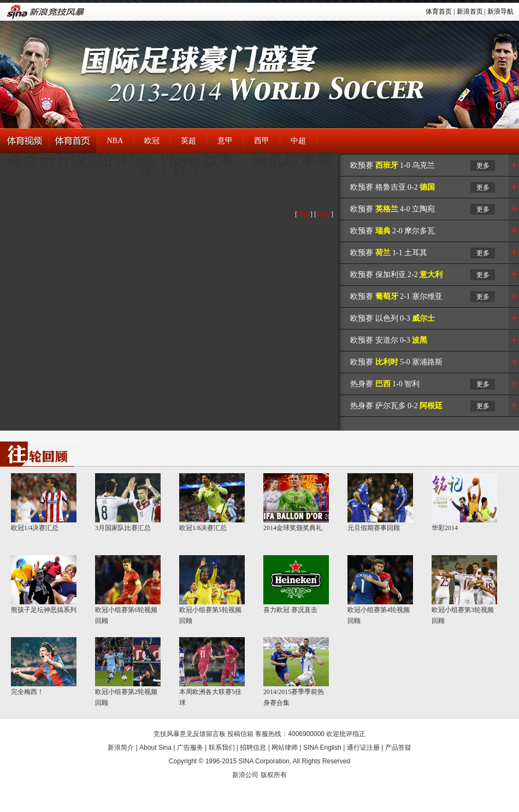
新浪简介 (121, 748)
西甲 (262, 141)
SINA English (322, 748)
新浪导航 (500, 11)
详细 (304, 214)
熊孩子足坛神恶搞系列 (44, 610)
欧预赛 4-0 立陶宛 (393, 209)
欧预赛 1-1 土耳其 (389, 253)
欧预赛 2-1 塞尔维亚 (396, 296)
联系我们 (222, 748)
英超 (188, 141)
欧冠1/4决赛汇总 (35, 528)
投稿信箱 (240, 734)
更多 (483, 166)
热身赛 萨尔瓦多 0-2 (396, 406)
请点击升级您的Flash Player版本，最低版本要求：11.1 (169, 165)
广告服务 (190, 748)
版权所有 (274, 775)
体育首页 (439, 11)
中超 (298, 141)
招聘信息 (253, 748)
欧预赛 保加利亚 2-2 (396, 275)
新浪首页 (470, 11)
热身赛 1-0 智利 (385, 384)
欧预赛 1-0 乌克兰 (393, 165)
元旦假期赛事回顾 (374, 528)
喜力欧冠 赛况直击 (290, 610)
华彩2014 (445, 528)
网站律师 (285, 748)
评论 (323, 214)
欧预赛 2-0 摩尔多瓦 (393, 231)
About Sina (155, 748)
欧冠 (152, 141)
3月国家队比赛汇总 (123, 528)
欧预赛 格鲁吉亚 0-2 (393, 187)
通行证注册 (363, 748)
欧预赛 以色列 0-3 (393, 318)
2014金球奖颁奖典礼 (293, 528)
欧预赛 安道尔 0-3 (389, 340)
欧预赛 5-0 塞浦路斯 (396, 362)
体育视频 (24, 141)
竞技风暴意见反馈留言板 (190, 734)
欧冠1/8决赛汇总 (203, 528)
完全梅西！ (27, 692)
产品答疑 (398, 748)
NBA (115, 141)
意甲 (225, 141)
